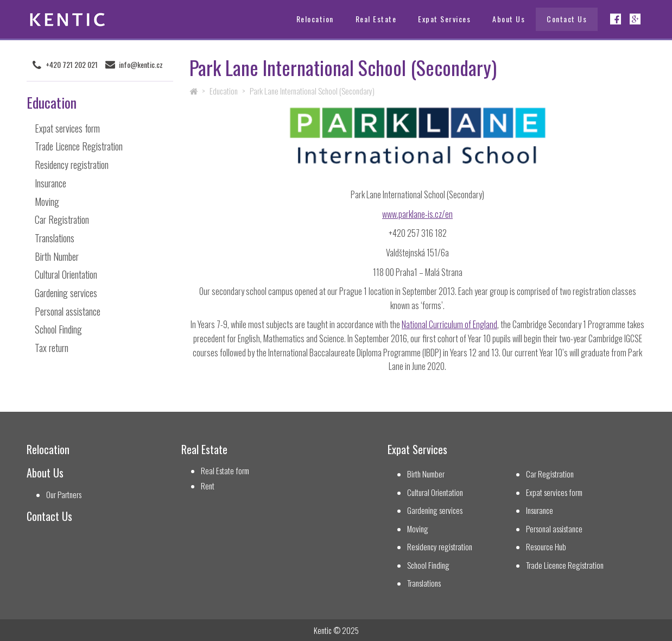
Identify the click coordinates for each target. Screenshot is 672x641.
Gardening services (66, 293)
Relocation (315, 19)
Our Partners (64, 495)
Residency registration (72, 165)
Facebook (616, 19)
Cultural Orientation (66, 274)
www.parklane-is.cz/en (417, 214)
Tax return (52, 348)
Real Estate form (225, 471)
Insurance (50, 183)
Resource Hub (546, 547)
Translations (55, 238)
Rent (208, 486)
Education (224, 91)
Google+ (635, 19)
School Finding (58, 329)
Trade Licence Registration (79, 146)
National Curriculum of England (449, 324)
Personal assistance (68, 311)
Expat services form (67, 128)
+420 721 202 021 (72, 65)
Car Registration (62, 219)
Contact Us (567, 19)
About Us (509, 19)
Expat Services (444, 19)
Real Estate (376, 19)
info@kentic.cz (141, 65)
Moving (47, 202)
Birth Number (57, 256)
